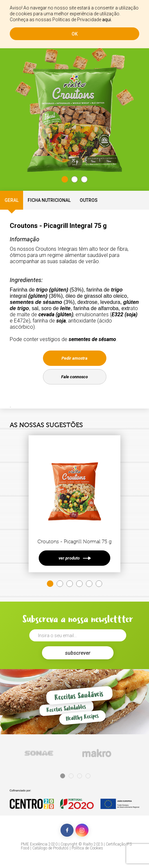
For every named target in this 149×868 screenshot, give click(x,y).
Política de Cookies (87, 848)
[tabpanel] (74, 119)
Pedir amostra (74, 358)
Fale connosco (74, 377)
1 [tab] (65, 179)
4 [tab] (79, 584)
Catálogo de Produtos (50, 848)
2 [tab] (74, 179)
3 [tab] (84, 179)
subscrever (78, 653)
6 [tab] (99, 584)
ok (75, 34)
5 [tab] (89, 584)
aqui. (107, 20)
